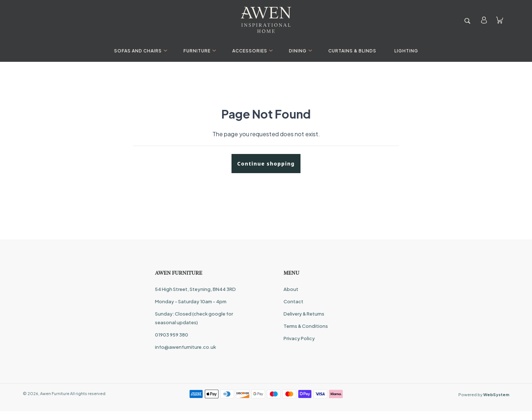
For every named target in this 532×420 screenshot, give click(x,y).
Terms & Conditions (306, 326)
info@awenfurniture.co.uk (185, 347)
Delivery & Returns (304, 314)
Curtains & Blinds (352, 51)
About (291, 289)
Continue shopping (266, 164)
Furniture (199, 51)
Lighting (406, 51)
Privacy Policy (299, 338)
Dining (300, 51)
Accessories (252, 51)
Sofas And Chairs (140, 51)
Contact (293, 301)
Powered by (484, 395)
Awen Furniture (55, 393)
